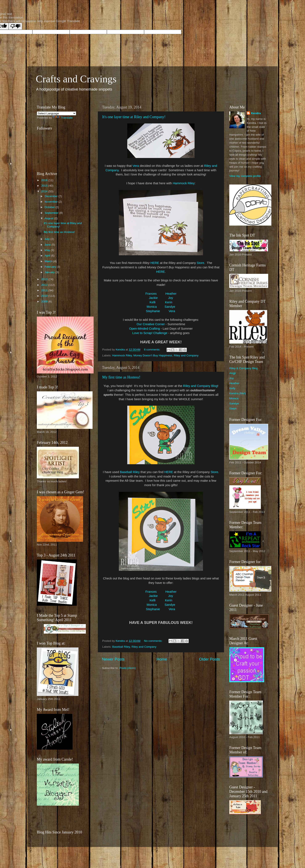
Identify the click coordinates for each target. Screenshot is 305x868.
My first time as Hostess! (121, 377)
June (48, 245)
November (52, 202)
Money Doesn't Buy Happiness (153, 355)
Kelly (232, 388)
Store (200, 263)
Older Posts (209, 659)
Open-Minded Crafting (145, 329)
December (52, 196)
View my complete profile (245, 176)
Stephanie (153, 311)
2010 (45, 296)
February (51, 267)
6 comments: (153, 350)
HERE (155, 263)
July (48, 239)
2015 (45, 186)
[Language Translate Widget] (56, 113)
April (48, 256)
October (50, 207)
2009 (45, 302)
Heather (171, 294)
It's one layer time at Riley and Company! (134, 117)
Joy (170, 298)
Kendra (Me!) (238, 393)
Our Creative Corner (151, 324)
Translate (63, 118)
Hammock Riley (184, 183)
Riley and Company (186, 355)
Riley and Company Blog (200, 386)
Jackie (153, 298)
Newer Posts (113, 659)
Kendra (256, 113)
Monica (152, 307)
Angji (232, 373)
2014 (45, 191)
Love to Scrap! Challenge (150, 333)
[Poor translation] (15, 26)
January (50, 272)
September (52, 213)
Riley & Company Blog (243, 368)
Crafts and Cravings (76, 79)
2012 (45, 285)
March (49, 261)
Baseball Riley (130, 472)
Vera (136, 166)
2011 (45, 290)
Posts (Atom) (128, 668)
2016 (45, 180)
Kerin (169, 302)
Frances (151, 294)
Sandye (170, 307)
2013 (45, 279)
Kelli (153, 302)
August (49, 218)
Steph (233, 409)
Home (162, 659)
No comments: (154, 641)
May (48, 250)
